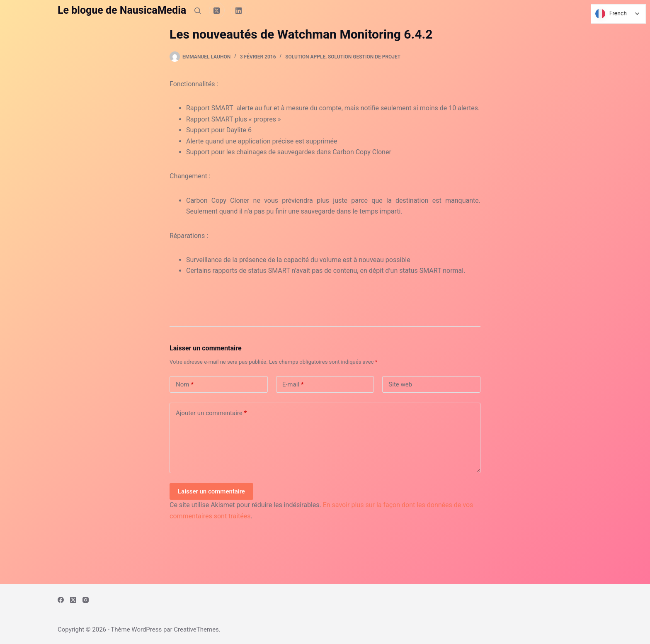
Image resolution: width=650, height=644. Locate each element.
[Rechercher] (198, 11)
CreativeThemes (196, 629)
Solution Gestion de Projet (364, 57)
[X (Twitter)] (217, 10)
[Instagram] (86, 600)
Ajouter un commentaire (211, 413)
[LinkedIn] (239, 10)
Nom (185, 385)
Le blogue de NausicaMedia (122, 10)
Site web (400, 384)
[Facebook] (61, 600)
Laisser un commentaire (211, 491)
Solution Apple (305, 57)
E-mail (293, 385)
